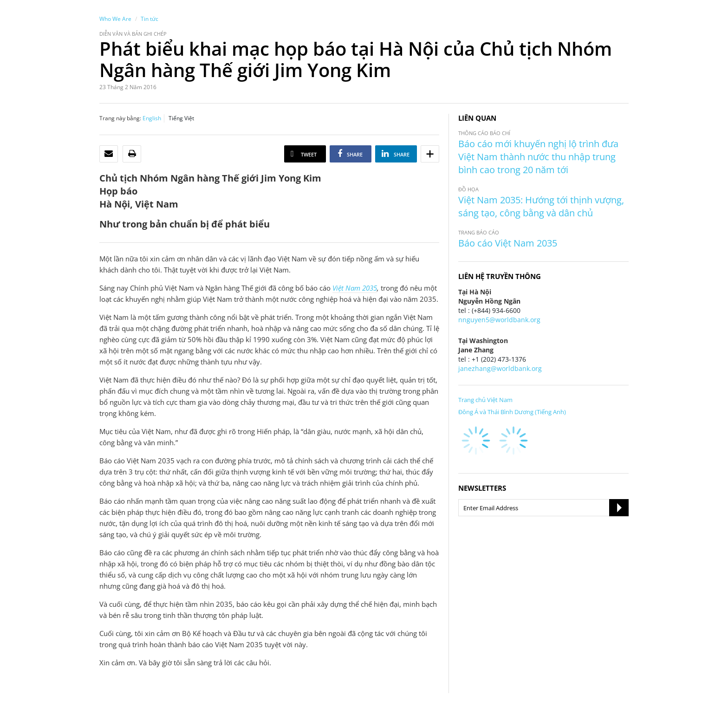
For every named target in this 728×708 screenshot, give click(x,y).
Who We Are (115, 19)
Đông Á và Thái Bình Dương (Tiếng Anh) (512, 412)
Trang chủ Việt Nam (485, 400)
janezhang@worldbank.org (500, 368)
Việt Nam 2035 (355, 288)
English (152, 118)
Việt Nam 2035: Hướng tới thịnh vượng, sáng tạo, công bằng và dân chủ (541, 206)
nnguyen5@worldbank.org (499, 320)
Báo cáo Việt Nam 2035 (508, 243)
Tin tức (149, 19)
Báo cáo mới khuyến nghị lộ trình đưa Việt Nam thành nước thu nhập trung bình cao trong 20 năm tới (538, 157)
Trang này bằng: (120, 118)
